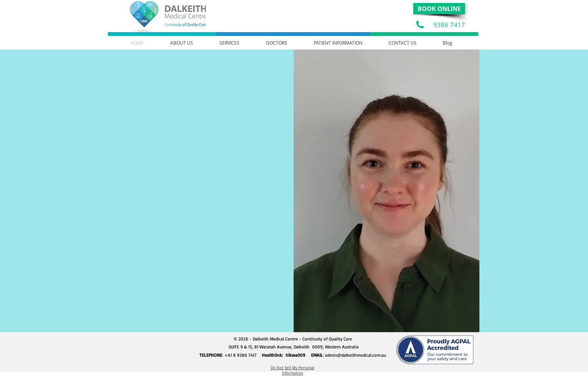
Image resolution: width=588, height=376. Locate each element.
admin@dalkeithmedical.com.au (355, 355)
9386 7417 (449, 25)
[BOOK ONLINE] (439, 9)
